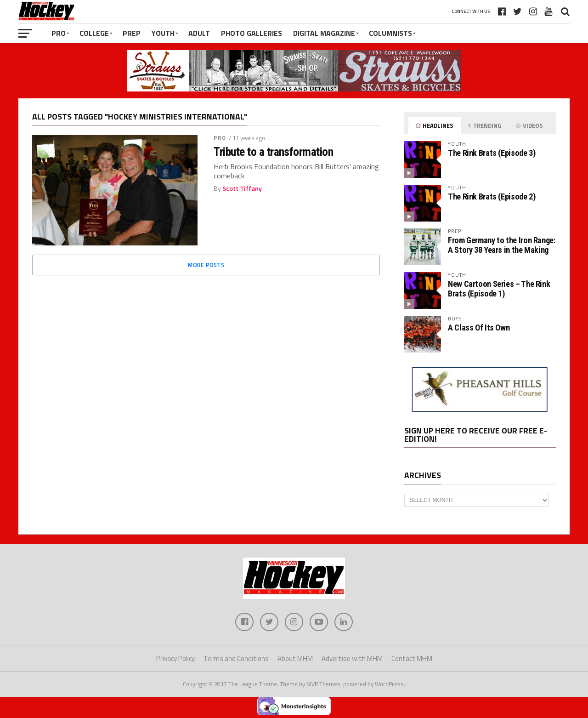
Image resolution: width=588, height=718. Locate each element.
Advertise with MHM (352, 658)
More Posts (206, 265)
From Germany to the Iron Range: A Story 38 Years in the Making (502, 245)
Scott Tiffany (242, 188)
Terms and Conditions (236, 658)
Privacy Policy (175, 658)
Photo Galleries (252, 33)
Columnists (390, 33)
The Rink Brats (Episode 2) (492, 197)
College (94, 33)
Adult (199, 33)
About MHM (295, 658)
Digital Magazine (324, 33)
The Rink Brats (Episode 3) (492, 153)
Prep (132, 33)
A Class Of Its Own (479, 328)
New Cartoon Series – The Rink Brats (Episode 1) (499, 288)
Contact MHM (412, 658)
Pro (59, 33)
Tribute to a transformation (273, 152)
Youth (163, 33)
